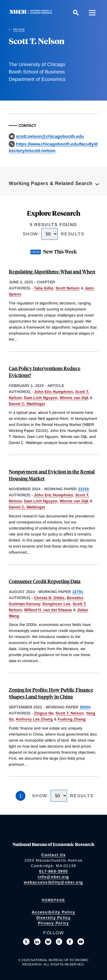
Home (19, 29)
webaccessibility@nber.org (53, 882)
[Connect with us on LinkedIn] (37, 942)
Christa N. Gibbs (49, 598)
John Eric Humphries (53, 392)
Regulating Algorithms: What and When (52, 271)
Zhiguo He (44, 713)
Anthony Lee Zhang (34, 719)
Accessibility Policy (53, 912)
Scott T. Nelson (70, 713)
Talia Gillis (44, 288)
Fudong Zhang (72, 719)
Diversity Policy (54, 918)
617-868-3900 (53, 871)
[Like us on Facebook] (70, 942)
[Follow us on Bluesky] (48, 942)
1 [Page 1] (21, 796)
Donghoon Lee (56, 604)
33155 (83, 489)
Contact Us (53, 855)
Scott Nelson (68, 288)
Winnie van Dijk (74, 398)
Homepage (53, 900)
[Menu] (92, 13)
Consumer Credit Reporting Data (45, 581)
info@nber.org (53, 877)
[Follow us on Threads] (59, 942)
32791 (78, 592)
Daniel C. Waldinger (27, 404)
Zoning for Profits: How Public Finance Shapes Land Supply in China (51, 693)
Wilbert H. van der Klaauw (48, 610)
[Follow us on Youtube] (81, 942)
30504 (85, 707)
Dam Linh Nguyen (41, 398)
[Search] (76, 13)
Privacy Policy (54, 923)
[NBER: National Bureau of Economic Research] (32, 12)
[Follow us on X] (26, 942)
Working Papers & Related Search (51, 183)
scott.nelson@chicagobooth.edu (50, 136)
